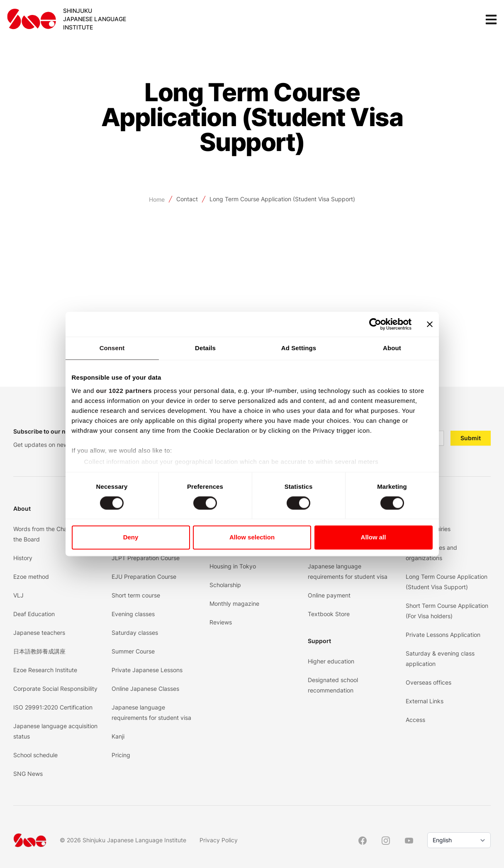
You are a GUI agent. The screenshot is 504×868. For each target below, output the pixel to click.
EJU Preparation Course (144, 577)
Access (415, 720)
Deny (131, 538)
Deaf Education (34, 614)
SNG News (28, 774)
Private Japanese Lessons (147, 670)
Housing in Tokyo (233, 566)
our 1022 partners (124, 391)
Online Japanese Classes (145, 689)
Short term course (136, 595)
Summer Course (133, 651)
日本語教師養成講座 (39, 651)
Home (157, 199)
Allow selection (252, 538)
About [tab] (392, 348)
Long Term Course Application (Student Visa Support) (282, 199)
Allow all (374, 538)
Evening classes (133, 614)
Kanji (118, 736)
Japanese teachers (39, 633)
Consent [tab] (112, 348)
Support (319, 641)
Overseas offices (429, 682)
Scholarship (225, 585)
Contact (187, 199)
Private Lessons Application (443, 635)
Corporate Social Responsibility (55, 689)
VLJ (18, 595)
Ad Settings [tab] (299, 348)
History (23, 558)
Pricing (121, 755)
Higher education (331, 661)
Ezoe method (31, 577)
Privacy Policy (219, 840)
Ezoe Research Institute (45, 670)
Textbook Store (329, 614)
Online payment (329, 595)
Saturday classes (135, 633)
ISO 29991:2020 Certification (53, 707)
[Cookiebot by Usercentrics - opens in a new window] (375, 324)
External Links (425, 701)
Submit (471, 438)
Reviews (221, 622)
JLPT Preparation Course (146, 558)
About (22, 508)
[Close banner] (430, 324)
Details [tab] (205, 348)
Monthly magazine (234, 603)
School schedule (35, 755)
